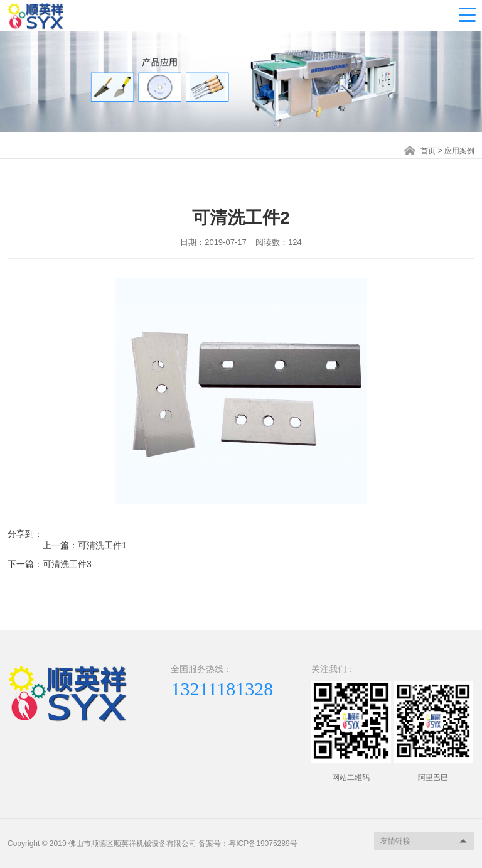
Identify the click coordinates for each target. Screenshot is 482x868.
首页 (428, 151)
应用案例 (459, 151)
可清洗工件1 (102, 545)
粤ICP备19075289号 (263, 844)
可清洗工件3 (67, 564)
